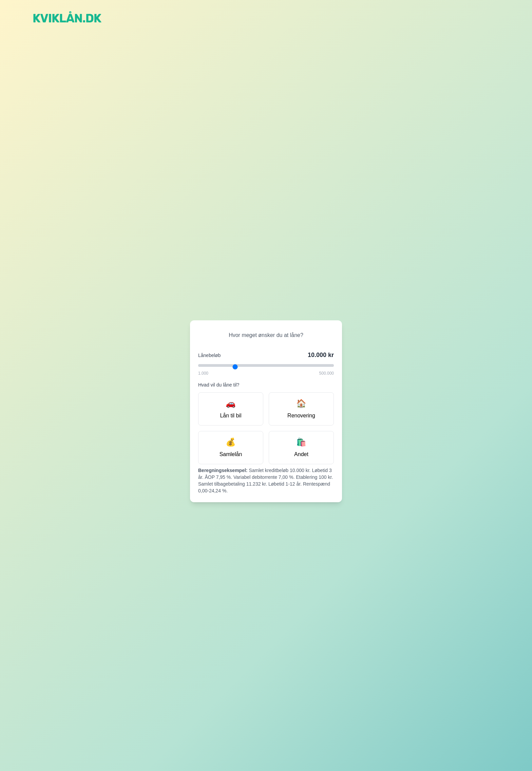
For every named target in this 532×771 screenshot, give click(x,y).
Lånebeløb (209, 355)
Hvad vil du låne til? (219, 385)
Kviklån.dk (67, 18)
